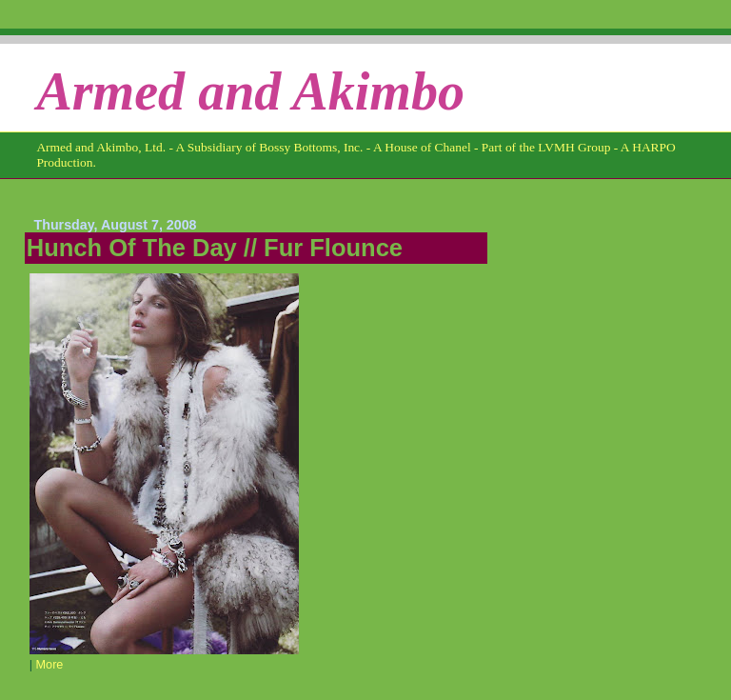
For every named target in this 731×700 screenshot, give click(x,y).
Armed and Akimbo (250, 91)
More (50, 665)
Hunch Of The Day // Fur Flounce (215, 248)
